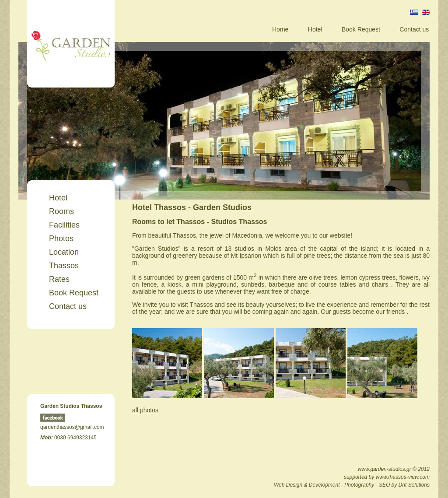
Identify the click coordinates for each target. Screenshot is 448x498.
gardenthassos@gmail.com (72, 427)
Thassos (64, 266)
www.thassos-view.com (403, 477)
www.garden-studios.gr (385, 469)
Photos (61, 238)
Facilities (64, 225)
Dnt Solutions (414, 485)
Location (64, 252)
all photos (145, 410)
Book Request (361, 29)
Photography (359, 485)
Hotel (315, 29)
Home (280, 29)
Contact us (414, 29)
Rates (59, 279)
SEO (384, 485)
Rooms (61, 211)
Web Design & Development (307, 485)
